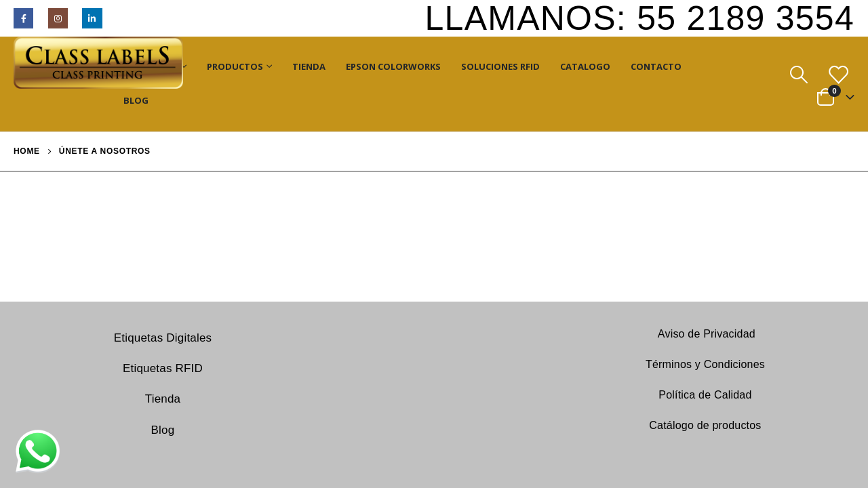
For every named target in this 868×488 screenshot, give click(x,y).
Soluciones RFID (500, 66)
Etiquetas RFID (163, 368)
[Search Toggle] (798, 75)
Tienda (309, 66)
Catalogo (585, 66)
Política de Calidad (705, 395)
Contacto (656, 66)
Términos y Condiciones (705, 364)
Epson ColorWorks (393, 66)
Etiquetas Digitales (163, 338)
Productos (235, 66)
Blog (136, 100)
